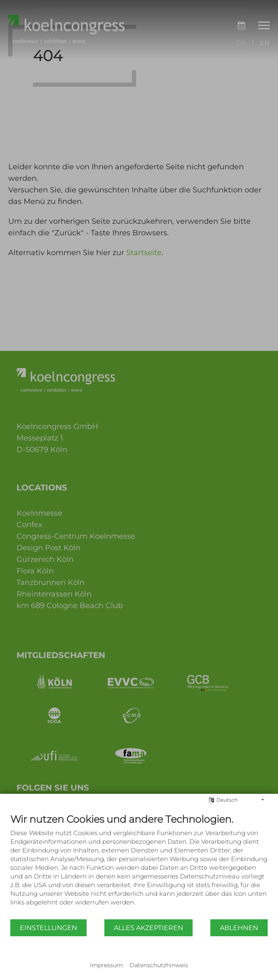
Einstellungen (48, 928)
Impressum (106, 965)
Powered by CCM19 (139, 957)
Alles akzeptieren (148, 928)
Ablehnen (239, 928)
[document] (139, 866)
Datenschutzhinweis (159, 965)
